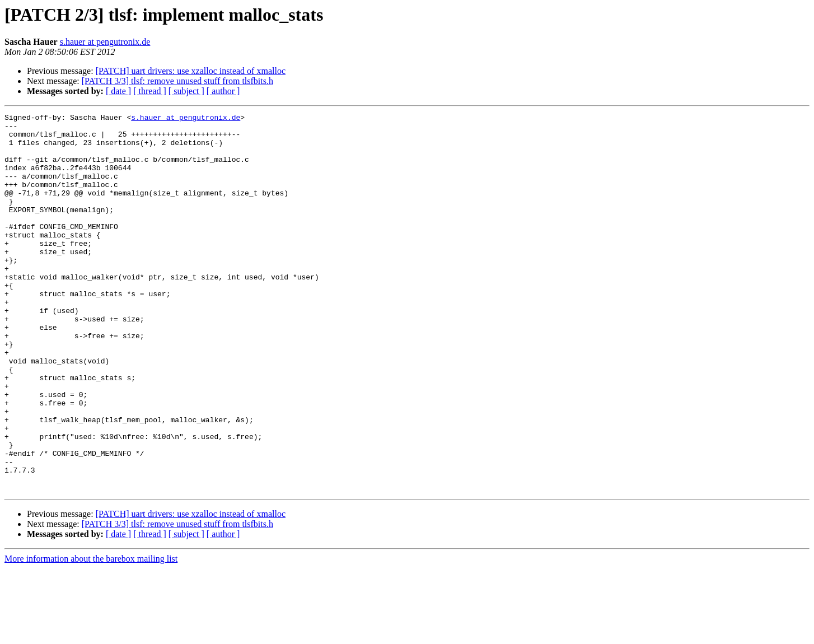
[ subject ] (186, 91)
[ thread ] (150, 91)
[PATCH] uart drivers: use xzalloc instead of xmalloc (191, 71)
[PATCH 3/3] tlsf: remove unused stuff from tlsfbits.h (177, 81)
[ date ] (118, 91)
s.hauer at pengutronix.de (105, 42)
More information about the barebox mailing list (91, 634)
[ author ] (223, 91)
